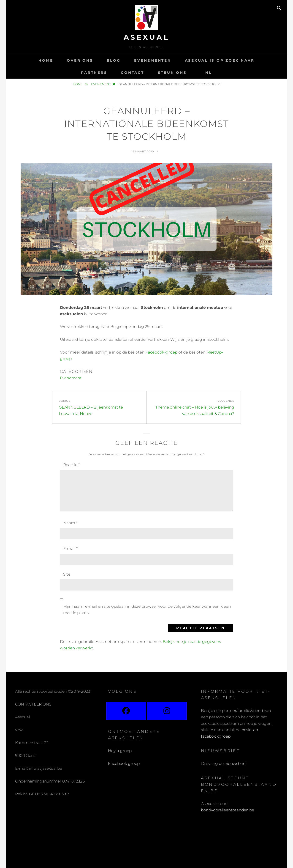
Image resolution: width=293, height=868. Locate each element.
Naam (70, 523)
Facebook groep (124, 764)
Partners (94, 73)
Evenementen (153, 60)
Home (46, 60)
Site (67, 574)
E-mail (70, 549)
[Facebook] (126, 711)
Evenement (101, 84)
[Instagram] (167, 711)
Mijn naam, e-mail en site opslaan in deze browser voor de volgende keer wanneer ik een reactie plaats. (147, 610)
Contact (132, 73)
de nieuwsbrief (233, 764)
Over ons (80, 60)
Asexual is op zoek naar (220, 60)
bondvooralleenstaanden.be (228, 810)
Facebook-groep (161, 352)
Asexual (147, 37)
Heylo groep (120, 751)
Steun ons (172, 73)
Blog (114, 60)
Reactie (71, 465)
